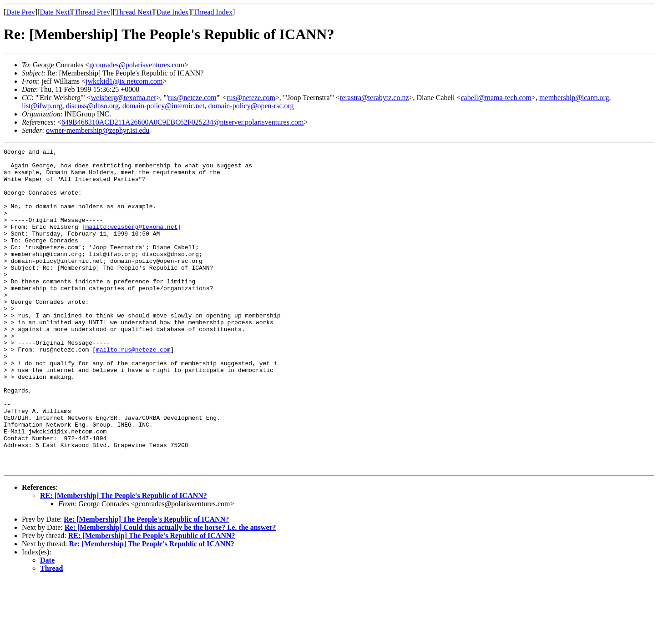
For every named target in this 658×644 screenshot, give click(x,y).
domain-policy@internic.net (163, 106)
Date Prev (20, 12)
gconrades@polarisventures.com (137, 65)
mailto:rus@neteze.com (133, 390)
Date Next (55, 12)
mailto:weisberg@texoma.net (131, 243)
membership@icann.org (574, 98)
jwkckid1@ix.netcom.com (124, 81)
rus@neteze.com (192, 98)
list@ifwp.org (42, 106)
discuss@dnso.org (92, 106)
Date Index (173, 12)
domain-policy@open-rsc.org (251, 106)
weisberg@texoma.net (124, 98)
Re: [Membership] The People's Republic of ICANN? (146, 583)
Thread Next (133, 12)
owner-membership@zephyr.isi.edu (98, 130)
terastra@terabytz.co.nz (375, 98)
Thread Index (213, 12)
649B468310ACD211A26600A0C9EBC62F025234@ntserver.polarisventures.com (182, 122)
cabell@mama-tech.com (496, 98)
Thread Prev (92, 12)
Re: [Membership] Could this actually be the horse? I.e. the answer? (170, 591)
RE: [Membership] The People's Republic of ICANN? (124, 560)
